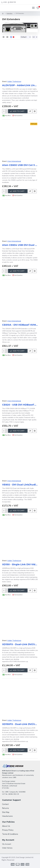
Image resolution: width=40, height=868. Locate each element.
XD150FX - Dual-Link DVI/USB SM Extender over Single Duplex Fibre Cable (20, 724)
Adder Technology (14, 82)
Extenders (10, 13)
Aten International (14, 161)
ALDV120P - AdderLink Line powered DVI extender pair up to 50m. (20, 85)
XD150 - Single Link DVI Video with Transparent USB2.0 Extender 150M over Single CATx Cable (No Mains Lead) (20, 564)
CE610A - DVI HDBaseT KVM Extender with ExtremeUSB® (20, 325)
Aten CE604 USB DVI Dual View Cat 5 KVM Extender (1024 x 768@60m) (20, 245)
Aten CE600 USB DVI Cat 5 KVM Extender (20, 165)
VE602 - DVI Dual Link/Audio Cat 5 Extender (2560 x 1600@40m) (20, 485)
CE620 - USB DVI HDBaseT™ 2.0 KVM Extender (20, 405)
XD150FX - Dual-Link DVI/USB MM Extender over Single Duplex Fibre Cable (20, 644)
